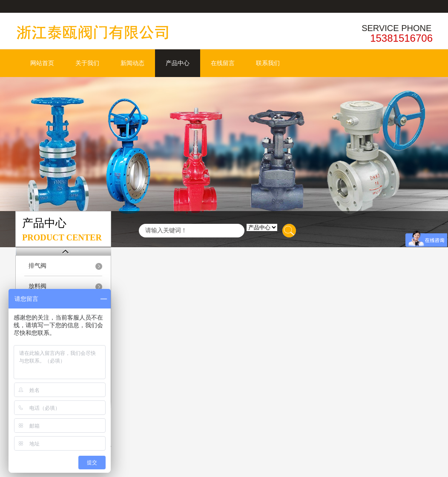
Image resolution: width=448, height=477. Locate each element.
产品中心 (178, 63)
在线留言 (223, 63)
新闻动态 (132, 63)
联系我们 (268, 63)
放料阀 (37, 286)
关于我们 (87, 63)
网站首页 (42, 63)
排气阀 (37, 266)
